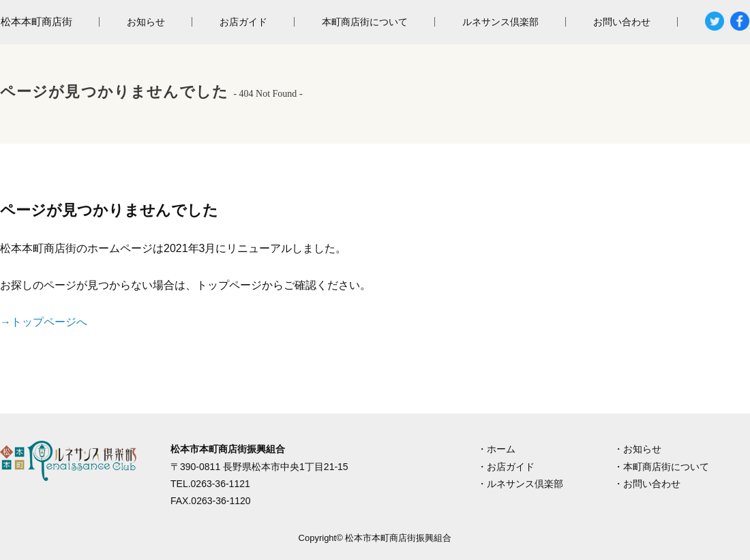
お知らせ (146, 22)
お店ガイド (243, 22)
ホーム (501, 449)
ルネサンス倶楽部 (500, 22)
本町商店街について (365, 22)
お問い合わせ (622, 22)
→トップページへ (44, 322)
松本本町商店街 (36, 22)
